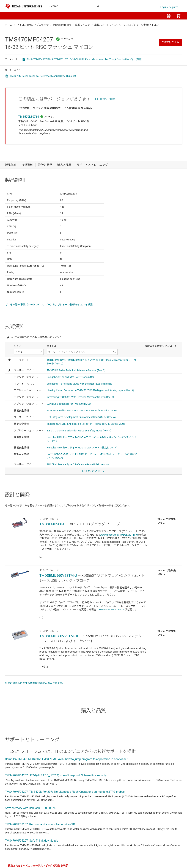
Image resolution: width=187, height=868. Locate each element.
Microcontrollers (62, 25)
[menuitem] (169, 16)
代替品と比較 (108, 99)
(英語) (139, 59)
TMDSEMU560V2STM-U (58, 597)
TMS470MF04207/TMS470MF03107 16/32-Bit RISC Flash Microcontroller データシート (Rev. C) (80, 59)
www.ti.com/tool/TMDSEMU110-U (119, 556)
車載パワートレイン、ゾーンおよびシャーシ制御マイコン (126, 25)
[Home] (24, 6)
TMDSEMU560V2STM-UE (59, 658)
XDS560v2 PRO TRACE (111, 631)
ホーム (9, 25)
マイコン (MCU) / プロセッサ (33, 25)
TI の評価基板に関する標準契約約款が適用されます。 (35, 705)
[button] (9, 16)
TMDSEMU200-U (52, 546)
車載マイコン (83, 25)
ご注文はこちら (170, 42)
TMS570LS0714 (29, 117)
